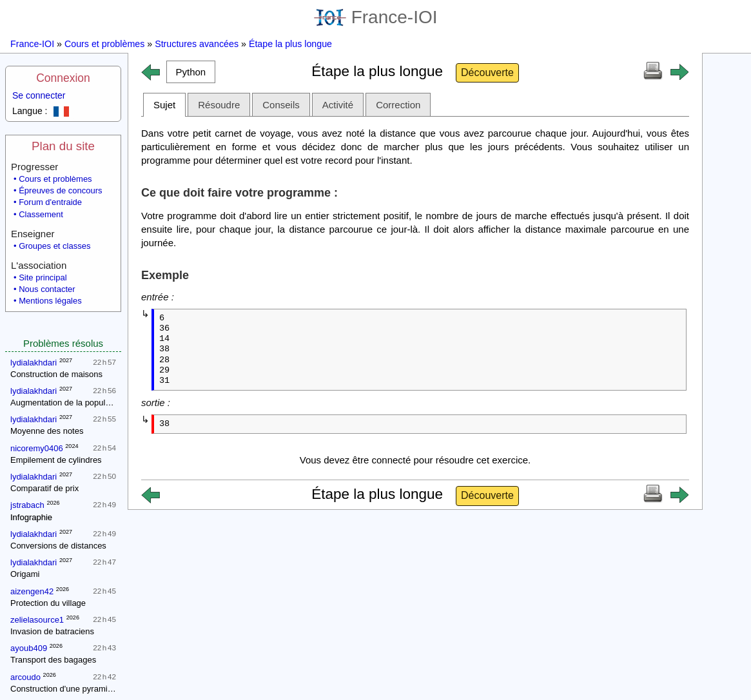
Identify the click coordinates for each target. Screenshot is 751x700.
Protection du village (48, 603)
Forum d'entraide (50, 202)
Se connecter (39, 95)
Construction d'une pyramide (63, 689)
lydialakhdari (34, 363)
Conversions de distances (58, 546)
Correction (398, 105)
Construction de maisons (56, 374)
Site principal (43, 277)
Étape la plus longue (290, 44)
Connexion (63, 78)
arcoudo (25, 677)
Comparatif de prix (44, 488)
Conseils (281, 105)
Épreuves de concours (60, 190)
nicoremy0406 (37, 448)
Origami (25, 574)
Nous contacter (47, 289)
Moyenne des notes (47, 431)
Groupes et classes (54, 246)
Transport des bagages (53, 660)
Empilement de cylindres (56, 460)
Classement (41, 214)
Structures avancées (197, 44)
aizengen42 (32, 591)
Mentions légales (50, 301)
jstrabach (27, 505)
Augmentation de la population (67, 403)
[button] (191, 72)
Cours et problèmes (104, 44)
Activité (338, 105)
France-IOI (376, 17)
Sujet (164, 105)
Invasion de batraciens (52, 631)
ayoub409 (29, 648)
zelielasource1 (37, 620)
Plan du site (63, 146)
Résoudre (219, 105)
